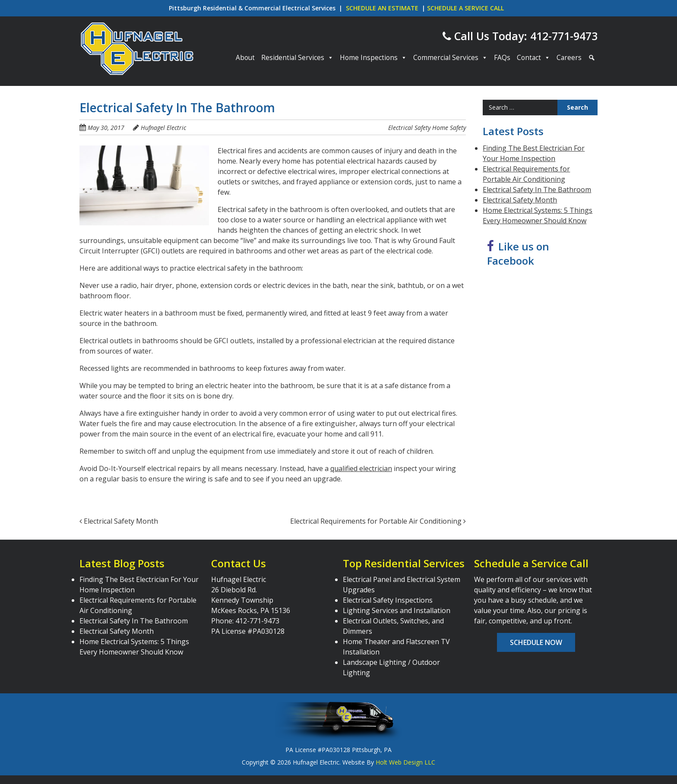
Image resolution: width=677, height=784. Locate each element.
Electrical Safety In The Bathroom (537, 190)
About (245, 58)
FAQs (502, 58)
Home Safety (449, 128)
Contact (533, 58)
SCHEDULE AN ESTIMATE (382, 8)
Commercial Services (450, 58)
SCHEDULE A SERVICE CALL (465, 8)
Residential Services (297, 58)
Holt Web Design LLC (405, 762)
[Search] (591, 58)
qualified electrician (361, 468)
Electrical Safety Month (119, 521)
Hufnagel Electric (163, 128)
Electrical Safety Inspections (388, 600)
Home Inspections (373, 58)
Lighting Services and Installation (397, 610)
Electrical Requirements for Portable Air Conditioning (378, 521)
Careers (569, 58)
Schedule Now (536, 642)
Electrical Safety (409, 128)
